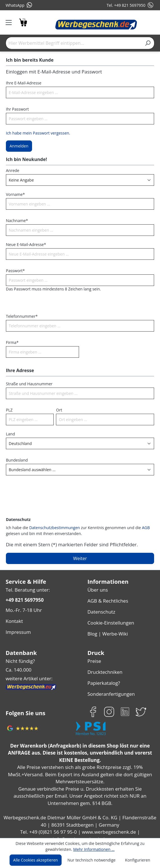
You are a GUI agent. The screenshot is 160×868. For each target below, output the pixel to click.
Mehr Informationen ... (93, 849)
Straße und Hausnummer (28, 384)
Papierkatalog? (103, 676)
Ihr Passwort (17, 109)
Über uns (97, 589)
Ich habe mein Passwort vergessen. (37, 133)
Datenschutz (101, 609)
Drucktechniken (104, 666)
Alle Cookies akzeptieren (38, 860)
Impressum (17, 629)
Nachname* (16, 220)
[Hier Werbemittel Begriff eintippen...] (74, 43)
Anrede (12, 170)
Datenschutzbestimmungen (53, 527)
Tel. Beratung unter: (26, 589)
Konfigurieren (135, 860)
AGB (139, 527)
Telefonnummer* (20, 316)
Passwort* (15, 270)
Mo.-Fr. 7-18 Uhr (23, 609)
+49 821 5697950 (24, 599)
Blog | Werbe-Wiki (106, 630)
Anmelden (18, 146)
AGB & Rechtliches (108, 599)
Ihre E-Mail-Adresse (23, 83)
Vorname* (14, 194)
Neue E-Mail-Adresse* (25, 244)
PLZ (10, 410)
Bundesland (16, 460)
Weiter (80, 558)
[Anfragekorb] (23, 22)
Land (10, 434)
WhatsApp (19, 5)
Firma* (12, 342)
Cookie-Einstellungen (110, 620)
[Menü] (11, 23)
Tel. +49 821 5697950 (130, 5)
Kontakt (14, 619)
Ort (59, 410)
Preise (94, 656)
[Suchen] (148, 43)
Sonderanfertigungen (110, 687)
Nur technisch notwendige (92, 860)
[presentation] (49, 503)
